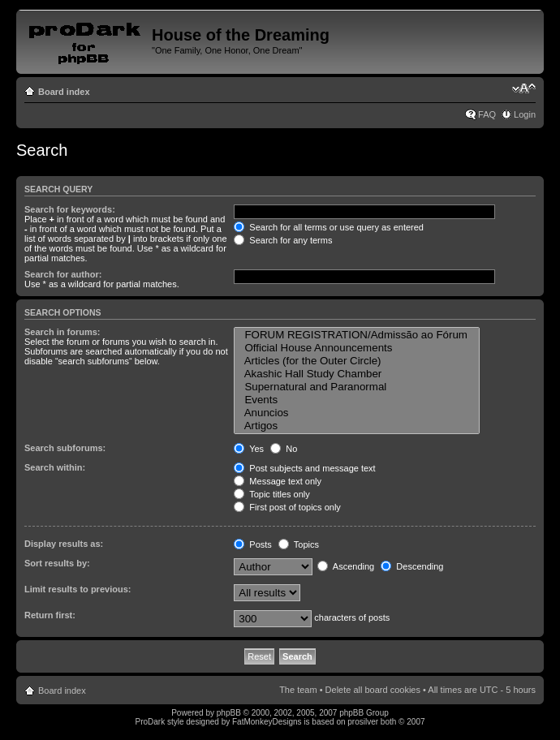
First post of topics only (287, 507)
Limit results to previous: (78, 589)
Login (525, 114)
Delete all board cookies (373, 690)
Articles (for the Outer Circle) (357, 361)
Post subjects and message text (304, 468)
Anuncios (357, 413)
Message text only (278, 481)
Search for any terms (283, 240)
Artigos (357, 426)
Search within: (55, 467)
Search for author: (63, 274)
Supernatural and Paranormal (357, 387)
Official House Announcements (357, 348)
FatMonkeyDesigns (267, 722)
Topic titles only (271, 494)
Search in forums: (62, 332)
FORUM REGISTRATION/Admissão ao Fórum (357, 335)
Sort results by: (57, 563)
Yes (249, 449)
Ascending (346, 566)
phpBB (229, 713)
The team (298, 690)
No (284, 449)
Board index (64, 92)
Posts (253, 544)
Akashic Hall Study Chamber (357, 374)
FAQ (487, 114)
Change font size (524, 88)
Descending (412, 566)
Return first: (50, 615)
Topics (299, 544)
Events (357, 400)
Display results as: (64, 544)
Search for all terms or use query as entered (329, 227)
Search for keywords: (70, 209)
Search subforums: (65, 448)
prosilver (363, 722)
